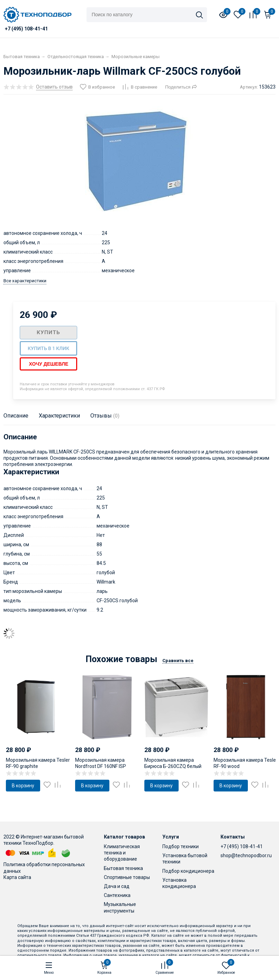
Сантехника (117, 895)
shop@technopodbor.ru (246, 855)
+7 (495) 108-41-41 (242, 846)
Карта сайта (17, 877)
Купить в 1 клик (48, 348)
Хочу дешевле (48, 364)
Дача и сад (117, 886)
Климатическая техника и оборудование (122, 853)
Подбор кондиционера (188, 871)
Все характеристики (25, 281)
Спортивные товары (127, 877)
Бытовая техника (123, 868)
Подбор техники (181, 846)
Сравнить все (178, 661)
